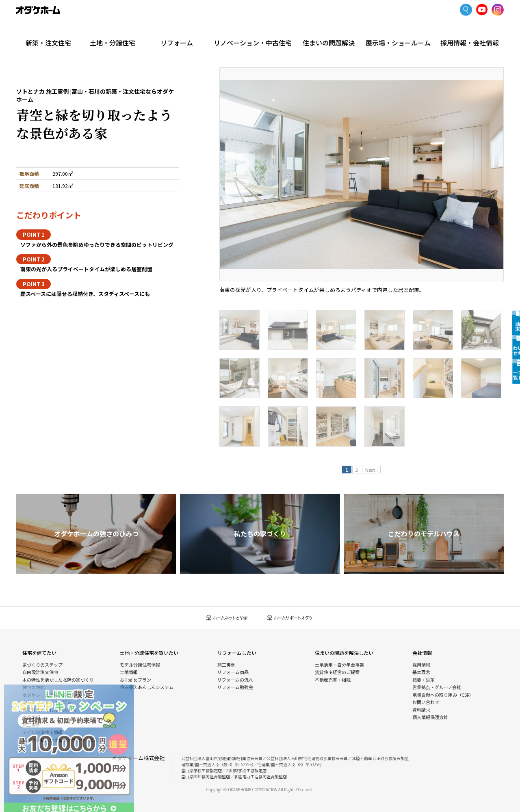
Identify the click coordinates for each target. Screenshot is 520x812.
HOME (22, 46)
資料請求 (421, 710)
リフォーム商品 (233, 672)
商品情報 (31, 717)
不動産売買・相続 (333, 680)
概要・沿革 (424, 680)
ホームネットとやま (227, 618)
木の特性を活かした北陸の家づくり (58, 680)
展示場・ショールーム (402, 29)
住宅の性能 (34, 687)
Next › (371, 470)
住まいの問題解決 (334, 29)
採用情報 (421, 665)
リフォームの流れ (235, 680)
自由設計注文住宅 (40, 672)
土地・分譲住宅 (119, 29)
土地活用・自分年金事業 (339, 665)
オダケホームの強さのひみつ (51, 695)
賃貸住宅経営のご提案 (337, 672)
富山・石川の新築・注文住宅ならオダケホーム (38, 10)
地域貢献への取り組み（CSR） (443, 695)
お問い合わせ (426, 702)
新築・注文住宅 (50, 29)
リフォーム (187, 29)
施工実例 (74, 46)
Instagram (498, 10)
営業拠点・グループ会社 (437, 687)
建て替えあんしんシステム (49, 710)
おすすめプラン (135, 680)
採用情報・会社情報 (470, 29)
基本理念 (421, 672)
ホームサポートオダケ (290, 618)
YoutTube (482, 10)
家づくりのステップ (42, 665)
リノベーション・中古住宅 (260, 29)
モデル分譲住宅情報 (42, 732)
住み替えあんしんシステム (147, 687)
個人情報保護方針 (430, 717)
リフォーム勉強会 (235, 687)
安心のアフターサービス (47, 702)
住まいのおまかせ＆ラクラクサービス (60, 740)
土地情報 (129, 672)
